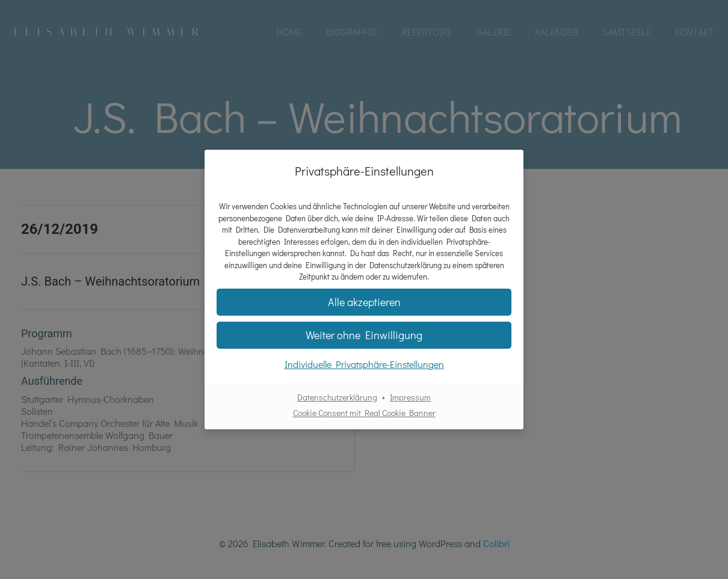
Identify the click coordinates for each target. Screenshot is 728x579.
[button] (364, 335)
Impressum (410, 397)
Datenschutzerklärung (337, 397)
